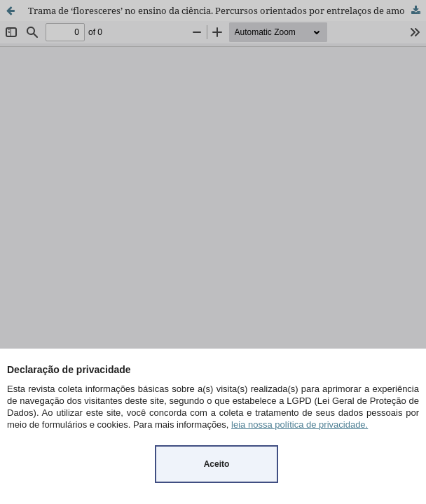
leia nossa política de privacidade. (300, 425)
